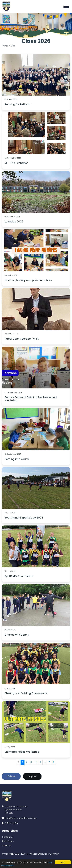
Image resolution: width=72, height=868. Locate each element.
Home (5, 46)
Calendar (7, 845)
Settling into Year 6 (17, 459)
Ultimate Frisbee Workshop (22, 752)
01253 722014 (11, 823)
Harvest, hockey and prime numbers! (29, 280)
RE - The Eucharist (16, 163)
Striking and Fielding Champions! (26, 693)
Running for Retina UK (18, 104)
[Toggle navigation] (66, 6)
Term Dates (8, 841)
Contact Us (8, 837)
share (11, 776)
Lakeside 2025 (14, 222)
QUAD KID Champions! (19, 576)
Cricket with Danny (17, 635)
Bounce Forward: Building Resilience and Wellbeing (31, 399)
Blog (13, 46)
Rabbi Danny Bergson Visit (22, 339)
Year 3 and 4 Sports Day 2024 (24, 518)
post (32, 776)
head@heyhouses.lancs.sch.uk (21, 818)
